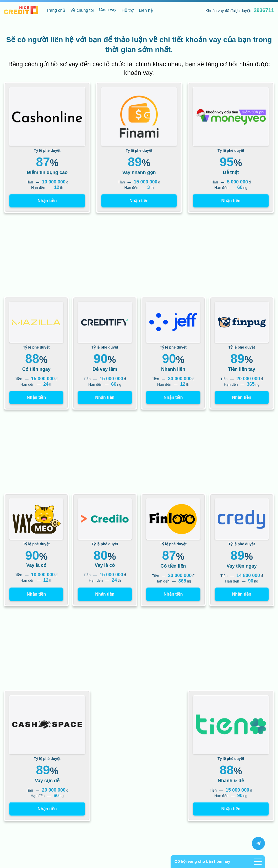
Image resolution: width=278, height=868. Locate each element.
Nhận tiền (47, 201)
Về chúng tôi (82, 10)
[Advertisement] (139, 255)
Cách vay (108, 10)
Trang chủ (56, 10)
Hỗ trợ (128, 10)
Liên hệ (146, 10)
